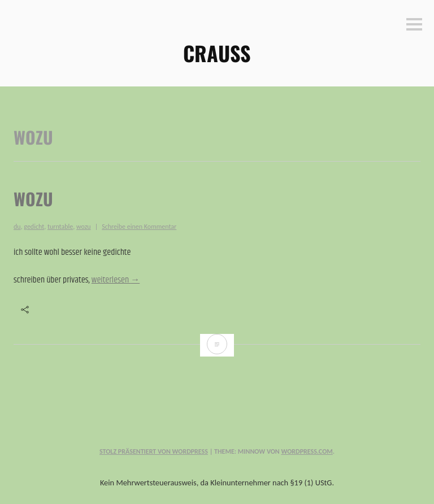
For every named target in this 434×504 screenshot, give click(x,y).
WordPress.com (307, 451)
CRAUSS (217, 53)
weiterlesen (116, 280)
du (17, 227)
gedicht (34, 227)
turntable (60, 227)
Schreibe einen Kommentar (139, 227)
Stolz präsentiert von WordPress (154, 451)
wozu (33, 199)
